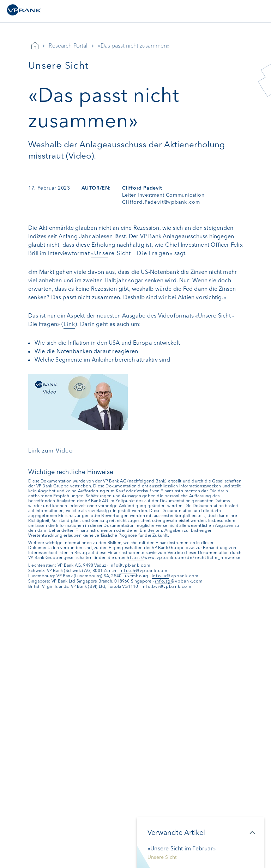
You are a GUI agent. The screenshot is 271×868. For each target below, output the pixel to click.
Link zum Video (51, 451)
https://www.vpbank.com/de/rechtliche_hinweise (184, 558)
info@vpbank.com (130, 565)
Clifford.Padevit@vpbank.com (161, 202)
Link (70, 324)
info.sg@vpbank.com (179, 581)
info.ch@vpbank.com (144, 571)
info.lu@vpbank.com (175, 576)
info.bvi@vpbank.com (167, 586)
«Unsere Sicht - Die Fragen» (132, 253)
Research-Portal (68, 46)
